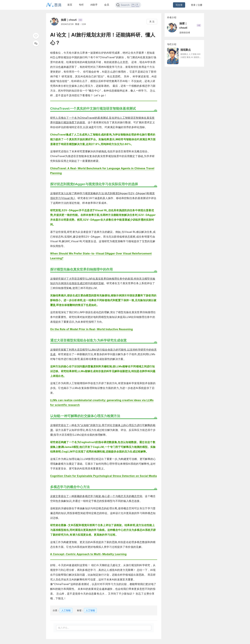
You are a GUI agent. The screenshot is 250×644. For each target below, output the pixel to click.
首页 (70, 5)
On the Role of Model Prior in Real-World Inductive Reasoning (92, 329)
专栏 (81, 5)
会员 (107, 5)
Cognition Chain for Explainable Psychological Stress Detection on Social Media (104, 476)
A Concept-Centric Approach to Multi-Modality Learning (88, 554)
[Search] (128, 5)
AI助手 (94, 5)
